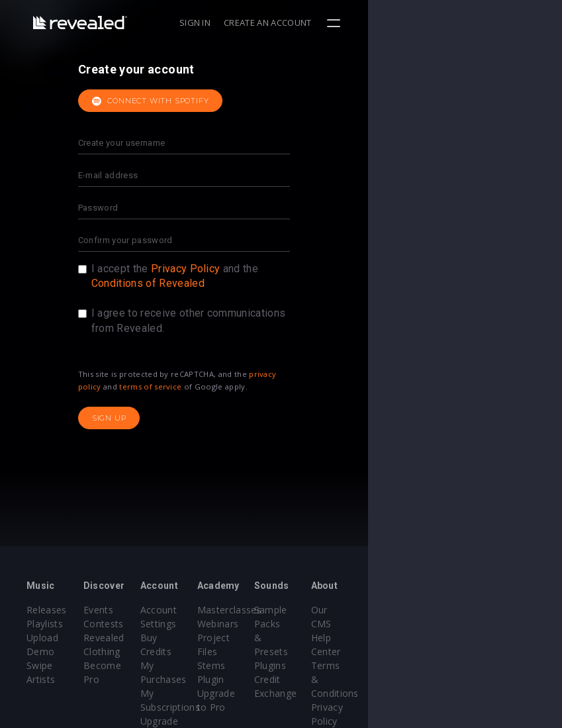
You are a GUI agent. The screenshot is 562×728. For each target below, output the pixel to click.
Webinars (315, 624)
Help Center (499, 624)
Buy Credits (231, 638)
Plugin (307, 665)
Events (131, 610)
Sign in (389, 23)
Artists (41, 665)
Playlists (45, 624)
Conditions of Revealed (245, 283)
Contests (136, 624)
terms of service (248, 387)
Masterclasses (326, 610)
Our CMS (492, 610)
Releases (47, 610)
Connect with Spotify (248, 101)
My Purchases (237, 651)
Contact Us (497, 707)
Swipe (40, 651)
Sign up (207, 418)
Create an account (462, 23)
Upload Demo (58, 638)
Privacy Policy (283, 269)
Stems (308, 651)
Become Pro (144, 665)
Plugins (399, 638)
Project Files (322, 638)
